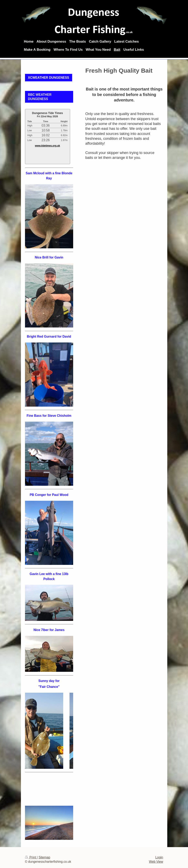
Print (31, 857)
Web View (156, 862)
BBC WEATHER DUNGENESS (40, 97)
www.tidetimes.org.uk (48, 146)
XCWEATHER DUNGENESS (49, 78)
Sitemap (44, 857)
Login (159, 857)
